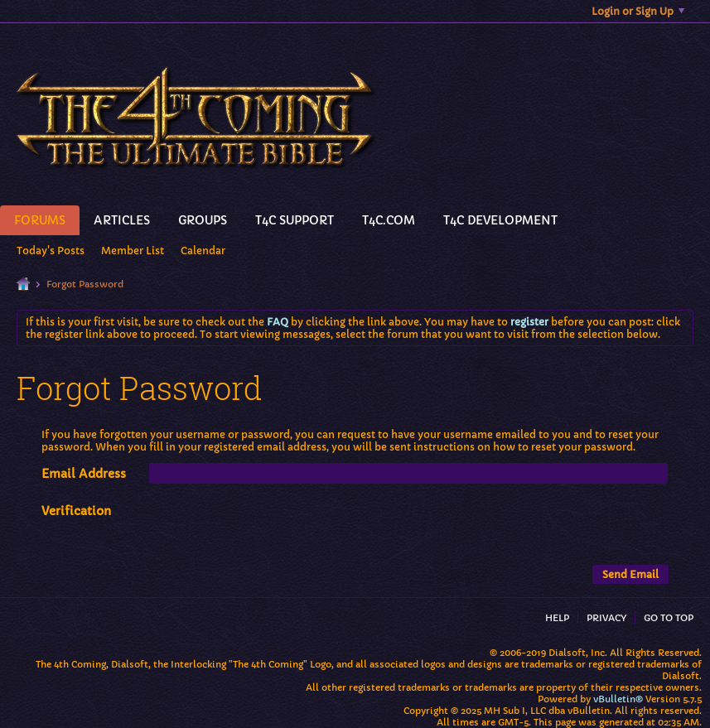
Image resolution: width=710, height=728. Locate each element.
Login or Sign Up (638, 11)
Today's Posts (51, 251)
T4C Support (295, 220)
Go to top (669, 618)
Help (557, 618)
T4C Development (500, 220)
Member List (133, 251)
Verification (76, 511)
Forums (40, 220)
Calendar (203, 251)
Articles (122, 220)
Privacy (606, 618)
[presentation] (275, 533)
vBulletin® (618, 699)
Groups (203, 220)
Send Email (630, 574)
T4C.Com (389, 220)
